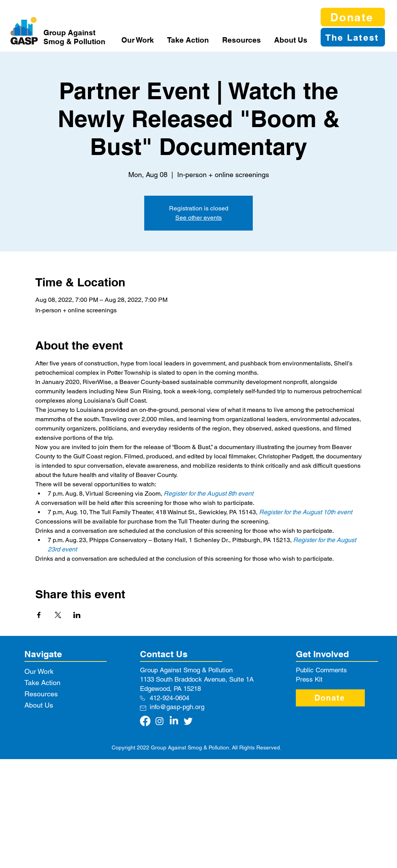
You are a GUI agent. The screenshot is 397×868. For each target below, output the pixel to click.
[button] (138, 40)
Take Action (42, 683)
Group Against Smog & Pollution (74, 37)
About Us (39, 705)
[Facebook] (145, 721)
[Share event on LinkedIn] (77, 615)
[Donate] (353, 17)
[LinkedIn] (174, 721)
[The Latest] (353, 37)
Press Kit (309, 679)
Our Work (39, 671)
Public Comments (321, 670)
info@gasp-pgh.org (177, 707)
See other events (198, 218)
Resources (41, 694)
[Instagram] (160, 721)
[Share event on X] (58, 615)
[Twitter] (188, 721)
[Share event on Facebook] (39, 615)
